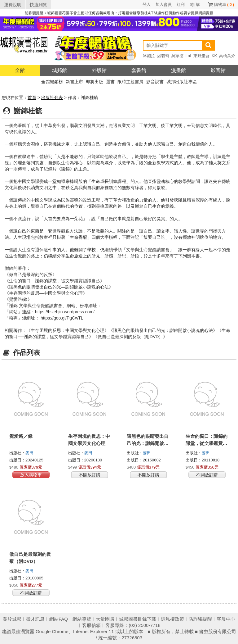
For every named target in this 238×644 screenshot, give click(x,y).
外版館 (99, 70)
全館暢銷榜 (52, 82)
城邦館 (59, 70)
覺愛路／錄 (21, 436)
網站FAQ (59, 619)
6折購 (195, 5)
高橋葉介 (227, 56)
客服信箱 (91, 625)
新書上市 (74, 82)
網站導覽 (82, 619)
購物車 (224, 5)
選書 (110, 82)
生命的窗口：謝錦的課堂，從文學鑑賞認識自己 (207, 443)
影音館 (218, 70)
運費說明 (13, 5)
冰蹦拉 (149, 56)
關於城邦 (12, 619)
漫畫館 (178, 70)
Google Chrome (52, 631)
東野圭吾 (201, 56)
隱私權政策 (172, 619)
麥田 (29, 453)
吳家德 (177, 56)
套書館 (139, 70)
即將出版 (95, 82)
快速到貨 (38, 5)
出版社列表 (52, 98)
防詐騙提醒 (200, 619)
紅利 (181, 5)
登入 (147, 5)
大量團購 (105, 619)
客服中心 (226, 619)
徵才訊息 (35, 619)
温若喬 (163, 56)
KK (214, 56)
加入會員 (164, 5)
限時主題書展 (130, 82)
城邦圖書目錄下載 (138, 619)
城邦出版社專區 (182, 82)
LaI (188, 56)
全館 (20, 70)
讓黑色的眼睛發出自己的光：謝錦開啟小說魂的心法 (148, 443)
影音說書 (155, 82)
